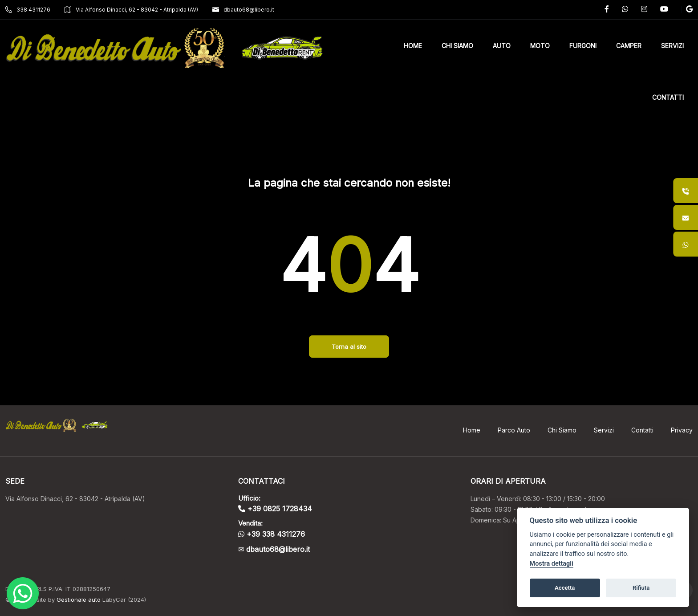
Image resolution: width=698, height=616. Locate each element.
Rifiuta (641, 588)
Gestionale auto (79, 600)
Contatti (642, 430)
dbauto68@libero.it (243, 10)
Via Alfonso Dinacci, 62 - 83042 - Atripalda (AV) (131, 10)
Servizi (604, 430)
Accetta (565, 588)
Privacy (682, 430)
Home (472, 430)
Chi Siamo (562, 430)
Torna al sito (349, 347)
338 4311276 (28, 10)
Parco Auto (514, 430)
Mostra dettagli (552, 564)
